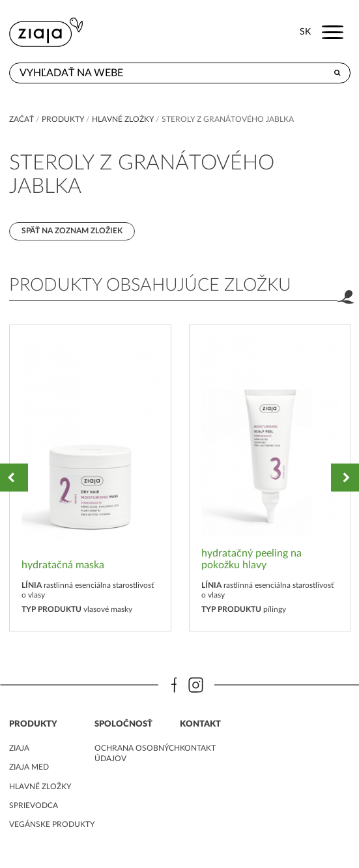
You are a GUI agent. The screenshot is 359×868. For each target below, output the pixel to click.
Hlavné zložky (123, 119)
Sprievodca (34, 805)
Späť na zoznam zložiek (72, 231)
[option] (90, 478)
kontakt (198, 748)
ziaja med (29, 767)
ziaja (19, 748)
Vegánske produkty (52, 824)
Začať (22, 119)
